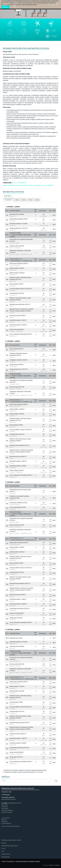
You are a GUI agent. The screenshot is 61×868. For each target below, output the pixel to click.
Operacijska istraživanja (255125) (19, 609)
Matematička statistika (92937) (19, 219)
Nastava (4, 843)
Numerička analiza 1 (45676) (18, 320)
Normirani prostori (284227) (18, 316)
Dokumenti (5, 822)
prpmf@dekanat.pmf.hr (14, 803)
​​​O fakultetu (5, 807)
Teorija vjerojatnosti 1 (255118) (19, 228)
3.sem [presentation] (30, 200)
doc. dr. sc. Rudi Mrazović (19, 183)
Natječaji (4, 820)
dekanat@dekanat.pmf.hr (9, 799)
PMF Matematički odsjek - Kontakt (11, 840)
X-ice (3, 851)
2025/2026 (8, 196)
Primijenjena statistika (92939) (18, 360)
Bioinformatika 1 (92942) (17, 268)
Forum (3, 848)
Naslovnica (5, 805)
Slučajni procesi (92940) (17, 365)
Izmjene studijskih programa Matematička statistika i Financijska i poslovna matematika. (28, 185)
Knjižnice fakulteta (7, 812)
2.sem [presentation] (23, 200)
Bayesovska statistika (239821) (19, 264)
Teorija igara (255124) (16, 618)
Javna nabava (6, 818)
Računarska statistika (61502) (18, 503)
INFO (54, 215)
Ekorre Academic (55, 865)
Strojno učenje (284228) (17, 329)
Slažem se (5, 7)
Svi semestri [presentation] (8, 200)
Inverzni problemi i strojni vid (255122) (21, 289)
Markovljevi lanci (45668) (17, 214)
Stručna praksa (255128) (17, 246)
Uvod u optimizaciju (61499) (18, 507)
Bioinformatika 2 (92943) (17, 273)
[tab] (8, 200)
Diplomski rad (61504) (16, 638)
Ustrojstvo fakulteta (7, 810)
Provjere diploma (6, 823)
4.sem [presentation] (37, 200)
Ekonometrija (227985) (16, 284)
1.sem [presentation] (17, 200)
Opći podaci (5, 809)
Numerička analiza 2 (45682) (18, 325)
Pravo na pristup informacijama (11, 826)
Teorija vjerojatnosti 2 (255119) (19, 369)
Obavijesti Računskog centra (10, 846)
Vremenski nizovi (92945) (17, 646)
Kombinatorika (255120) (17, 293)
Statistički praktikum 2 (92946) (18, 642)
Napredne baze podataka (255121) (20, 304)
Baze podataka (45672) (16, 349)
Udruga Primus (6, 854)
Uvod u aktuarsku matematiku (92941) (21, 334)
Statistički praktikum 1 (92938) (18, 224)
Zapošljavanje (5, 857)
